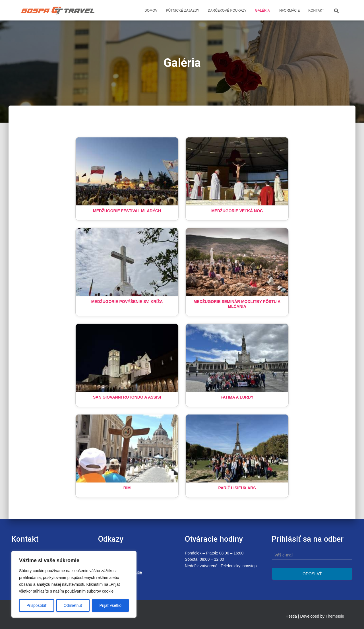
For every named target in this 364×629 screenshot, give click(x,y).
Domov (151, 11)
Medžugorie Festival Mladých (127, 211)
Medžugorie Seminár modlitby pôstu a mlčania (237, 304)
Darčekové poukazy (227, 11)
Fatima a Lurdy (237, 397)
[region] (74, 584)
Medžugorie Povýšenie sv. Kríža (127, 302)
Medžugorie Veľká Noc (237, 211)
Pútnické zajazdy (182, 11)
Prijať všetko (110, 605)
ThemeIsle (335, 616)
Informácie (289, 11)
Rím (127, 488)
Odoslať (312, 574)
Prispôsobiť (37, 605)
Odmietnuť (73, 605)
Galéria (262, 11)
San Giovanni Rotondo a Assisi (127, 397)
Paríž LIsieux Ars (237, 488)
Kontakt (316, 11)
